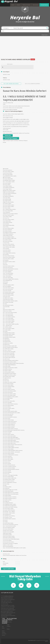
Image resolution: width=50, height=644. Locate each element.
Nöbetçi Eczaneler (26, 5)
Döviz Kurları (36, 5)
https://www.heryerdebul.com (7, 599)
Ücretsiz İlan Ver (44, 5)
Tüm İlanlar (3, 628)
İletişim (18, 5)
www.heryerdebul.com (5, 606)
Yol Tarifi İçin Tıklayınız (11, 139)
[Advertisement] (25, 48)
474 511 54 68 (6, 130)
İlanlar (13, 5)
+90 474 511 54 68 (6, 80)
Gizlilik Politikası (8, 626)
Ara (47, 29)
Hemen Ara (8, 136)
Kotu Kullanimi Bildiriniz (33, 84)
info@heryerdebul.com (9, 597)
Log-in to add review (8, 569)
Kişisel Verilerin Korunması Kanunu (3, 634)
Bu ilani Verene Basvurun (11, 84)
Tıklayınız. (26, 141)
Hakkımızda (8, 623)
